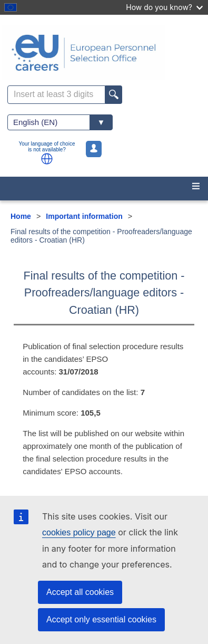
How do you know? (164, 7)
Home (21, 216)
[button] (47, 159)
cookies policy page (79, 532)
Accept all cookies (80, 592)
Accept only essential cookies (101, 619)
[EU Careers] (104, 53)
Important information (84, 216)
